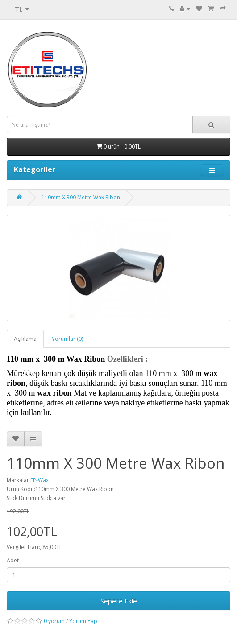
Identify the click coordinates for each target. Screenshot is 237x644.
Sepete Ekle (119, 601)
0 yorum (54, 621)
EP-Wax (39, 480)
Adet (13, 560)
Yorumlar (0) (67, 339)
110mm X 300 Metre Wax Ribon (81, 197)
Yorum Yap (83, 621)
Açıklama (25, 339)
